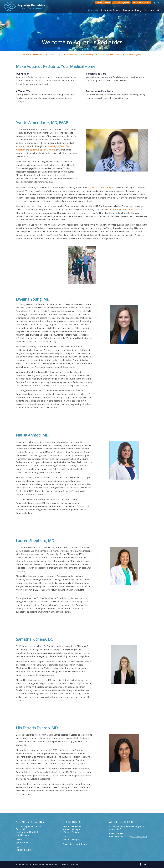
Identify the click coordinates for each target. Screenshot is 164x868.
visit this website (139, 837)
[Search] (158, 10)
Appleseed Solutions (71, 864)
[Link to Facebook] (155, 3)
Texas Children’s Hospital (102, 188)
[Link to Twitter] (158, 3)
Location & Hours (141, 3)
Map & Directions (23, 835)
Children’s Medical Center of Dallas (126, 210)
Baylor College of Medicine (42, 150)
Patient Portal (103, 3)
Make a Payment (121, 3)
